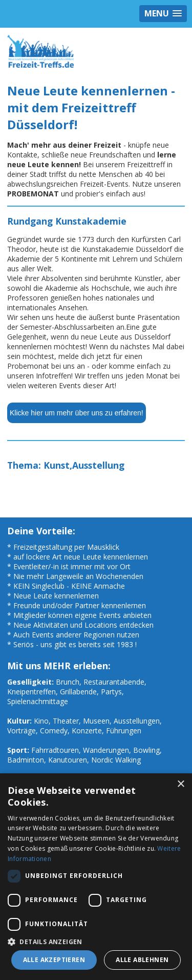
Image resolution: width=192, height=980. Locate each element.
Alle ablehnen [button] (142, 960)
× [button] (180, 784)
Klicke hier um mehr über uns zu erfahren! (77, 413)
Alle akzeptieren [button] (54, 960)
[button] (96, 941)
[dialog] (96, 877)
